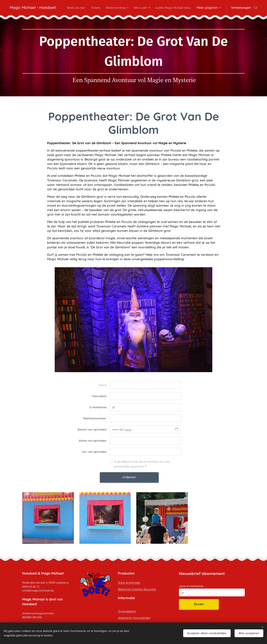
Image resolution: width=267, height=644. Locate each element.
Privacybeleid (127, 611)
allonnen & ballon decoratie (138, 589)
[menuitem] (111, 8)
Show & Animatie (129, 583)
